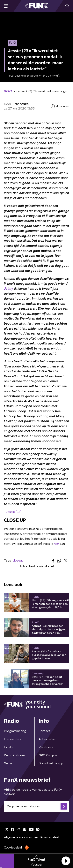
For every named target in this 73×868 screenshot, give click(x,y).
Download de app (51, 763)
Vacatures (46, 747)
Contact (44, 731)
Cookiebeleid (13, 848)
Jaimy (8, 289)
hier (57, 544)
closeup (18, 561)
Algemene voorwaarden (21, 837)
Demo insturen (14, 755)
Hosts (8, 747)
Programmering (15, 731)
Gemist (9, 763)
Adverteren (47, 739)
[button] (66, 861)
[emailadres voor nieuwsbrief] (36, 806)
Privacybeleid (50, 837)
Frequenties (12, 739)
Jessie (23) (14, 512)
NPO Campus (48, 755)
